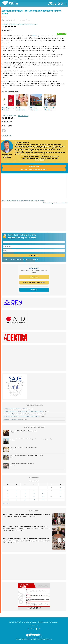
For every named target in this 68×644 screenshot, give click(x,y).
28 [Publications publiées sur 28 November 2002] (34, 500)
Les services (34, 622)
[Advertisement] (34, 187)
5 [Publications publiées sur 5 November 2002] (16, 491)
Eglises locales (32, 24)
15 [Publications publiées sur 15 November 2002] (43, 494)
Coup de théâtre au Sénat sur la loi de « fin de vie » (22, 464)
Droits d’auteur (54, 622)
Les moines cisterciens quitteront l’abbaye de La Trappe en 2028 (26, 456)
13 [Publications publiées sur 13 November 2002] (25, 494)
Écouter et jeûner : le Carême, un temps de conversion (24, 447)
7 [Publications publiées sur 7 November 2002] (34, 491)
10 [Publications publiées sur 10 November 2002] (60, 491)
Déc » (8, 504)
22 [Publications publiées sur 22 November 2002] (43, 497)
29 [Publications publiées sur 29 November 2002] (43, 500)
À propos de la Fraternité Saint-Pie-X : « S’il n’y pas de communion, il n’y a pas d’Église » (32, 439)
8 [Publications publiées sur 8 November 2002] (43, 491)
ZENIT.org (35, 36)
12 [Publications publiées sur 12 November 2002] (16, 494)
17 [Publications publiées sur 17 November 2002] (60, 494)
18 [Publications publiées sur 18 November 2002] (8, 497)
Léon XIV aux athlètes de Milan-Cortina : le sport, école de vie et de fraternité (26, 539)
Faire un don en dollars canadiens (34, 170)
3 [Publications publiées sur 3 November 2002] (60, 488)
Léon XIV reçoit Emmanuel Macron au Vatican (15, 409)
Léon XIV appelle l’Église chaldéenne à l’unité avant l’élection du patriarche (22, 414)
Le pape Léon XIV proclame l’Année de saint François (23, 431)
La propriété (25, 622)
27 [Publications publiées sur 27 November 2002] (25, 500)
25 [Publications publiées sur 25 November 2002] (8, 500)
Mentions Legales (43, 622)
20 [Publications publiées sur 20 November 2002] (25, 497)
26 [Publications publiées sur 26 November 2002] (16, 500)
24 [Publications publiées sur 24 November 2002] (60, 497)
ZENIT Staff (22, 24)
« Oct (5, 504)
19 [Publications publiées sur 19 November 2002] (16, 497)
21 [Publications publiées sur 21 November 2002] (34, 497)
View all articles (7, 135)
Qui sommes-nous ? (15, 622)
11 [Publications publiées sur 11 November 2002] (8, 494)
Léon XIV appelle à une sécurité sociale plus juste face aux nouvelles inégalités (23, 412)
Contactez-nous (34, 625)
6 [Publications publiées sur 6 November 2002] (25, 491)
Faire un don (34, 166)
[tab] (26, 586)
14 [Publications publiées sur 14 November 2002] (34, 494)
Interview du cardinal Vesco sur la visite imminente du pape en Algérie (21, 417)
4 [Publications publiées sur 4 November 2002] (8, 491)
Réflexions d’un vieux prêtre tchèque (12, 419)
